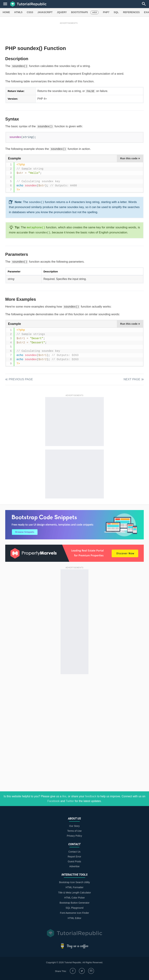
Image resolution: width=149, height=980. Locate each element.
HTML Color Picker (74, 898)
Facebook (53, 801)
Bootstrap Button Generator (74, 903)
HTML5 (18, 12)
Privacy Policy (74, 836)
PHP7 (106, 12)
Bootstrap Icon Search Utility (75, 882)
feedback (91, 796)
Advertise (74, 866)
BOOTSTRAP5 (80, 12)
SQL (116, 12)
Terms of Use (74, 831)
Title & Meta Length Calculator (74, 893)
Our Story (74, 826)
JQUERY (62, 12)
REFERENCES (131, 12)
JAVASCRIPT (45, 12)
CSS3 (30, 12)
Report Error (74, 857)
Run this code (130, 158)
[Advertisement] (69, 33)
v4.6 (94, 12)
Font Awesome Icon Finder (74, 913)
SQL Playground (74, 908)
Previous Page (21, 379)
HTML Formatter (74, 887)
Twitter (70, 801)
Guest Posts (74, 861)
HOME (6, 12)
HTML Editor (74, 918)
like (64, 796)
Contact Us (74, 852)
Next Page (132, 379)
